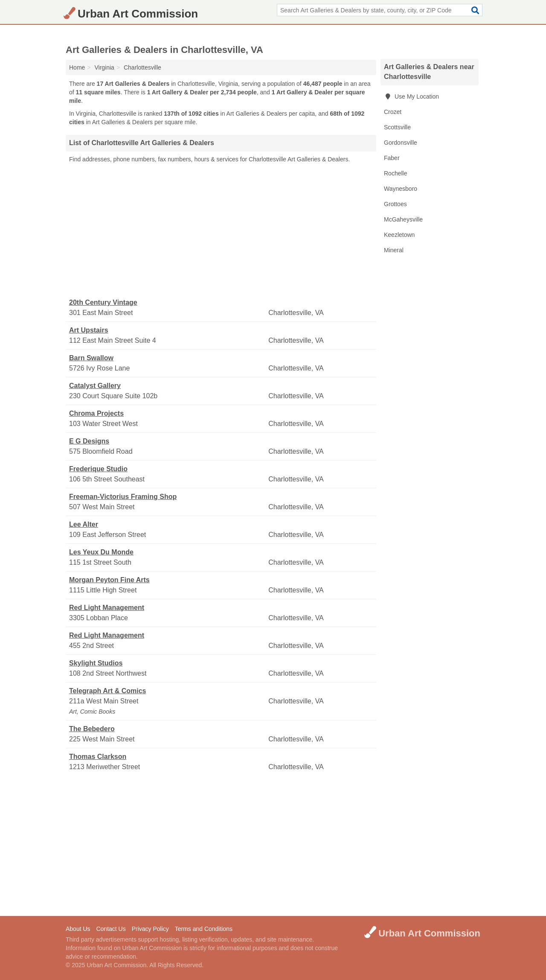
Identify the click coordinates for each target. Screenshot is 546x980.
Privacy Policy (150, 929)
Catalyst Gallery (95, 386)
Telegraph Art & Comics (107, 691)
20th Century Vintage (103, 302)
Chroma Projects (96, 413)
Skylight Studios (96, 663)
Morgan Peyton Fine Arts (109, 580)
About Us (78, 929)
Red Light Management (107, 608)
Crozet (393, 112)
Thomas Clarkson (98, 757)
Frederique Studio (98, 469)
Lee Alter (84, 524)
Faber (392, 158)
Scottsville (397, 127)
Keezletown (399, 235)
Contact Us (111, 929)
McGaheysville (403, 219)
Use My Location (411, 96)
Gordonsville (401, 143)
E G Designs (89, 441)
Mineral (394, 250)
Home (77, 67)
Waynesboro (401, 189)
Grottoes (395, 204)
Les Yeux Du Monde (101, 552)
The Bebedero (92, 729)
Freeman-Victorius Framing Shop (123, 497)
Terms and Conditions (204, 929)
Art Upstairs (89, 330)
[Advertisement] (221, 231)
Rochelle (395, 173)
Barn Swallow (91, 358)
